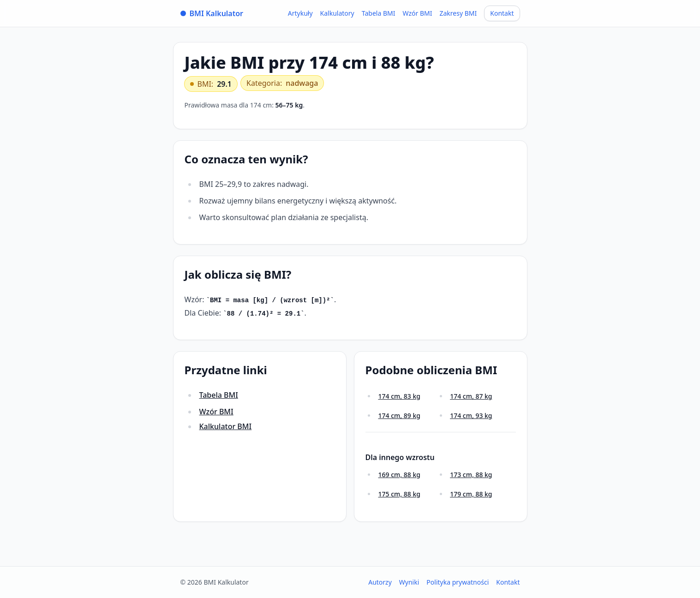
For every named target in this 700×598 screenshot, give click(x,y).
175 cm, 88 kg (399, 494)
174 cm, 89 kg (399, 416)
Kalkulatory (337, 13)
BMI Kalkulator (212, 13)
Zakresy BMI (458, 13)
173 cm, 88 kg (471, 475)
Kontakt (502, 13)
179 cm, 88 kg (471, 494)
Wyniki (409, 582)
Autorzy (380, 582)
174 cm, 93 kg (471, 416)
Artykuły (300, 13)
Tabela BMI (379, 13)
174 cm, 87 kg (471, 396)
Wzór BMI (417, 13)
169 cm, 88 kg (399, 475)
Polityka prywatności (458, 582)
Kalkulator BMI (226, 426)
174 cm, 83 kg (399, 396)
